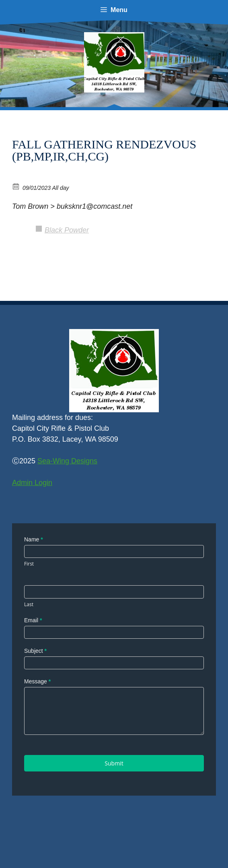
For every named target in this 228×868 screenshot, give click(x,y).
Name (34, 539)
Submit (114, 763)
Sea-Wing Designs (67, 461)
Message (37, 681)
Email (33, 620)
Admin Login (32, 483)
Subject (35, 651)
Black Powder (67, 230)
